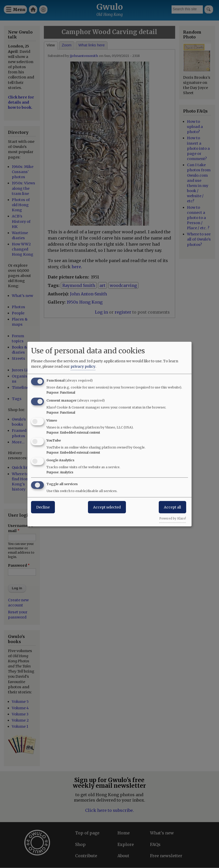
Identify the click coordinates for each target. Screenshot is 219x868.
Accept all (172, 507)
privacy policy (83, 366)
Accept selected (107, 507)
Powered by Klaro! (173, 518)
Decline (43, 507)
